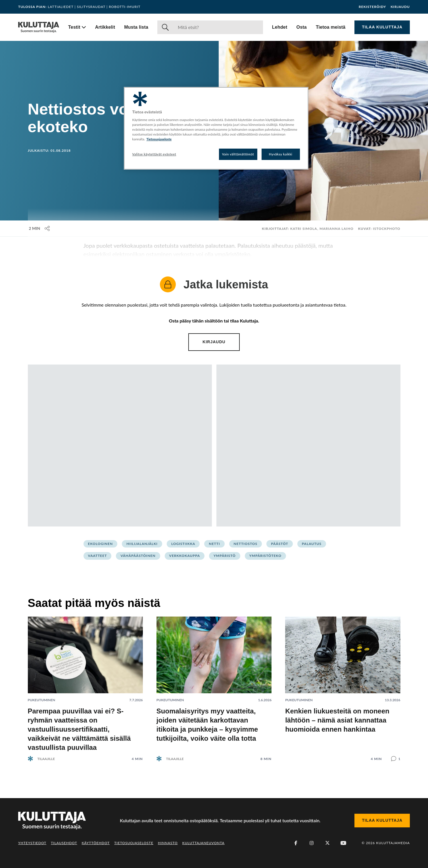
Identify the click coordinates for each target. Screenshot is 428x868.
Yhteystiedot (32, 843)
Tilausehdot (64, 843)
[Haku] (218, 27)
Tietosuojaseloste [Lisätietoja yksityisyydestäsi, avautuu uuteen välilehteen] (159, 139)
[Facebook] (296, 843)
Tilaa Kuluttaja (382, 27)
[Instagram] (312, 843)
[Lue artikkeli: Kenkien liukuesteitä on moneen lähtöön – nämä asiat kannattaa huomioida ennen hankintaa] (343, 684)
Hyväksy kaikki (281, 154)
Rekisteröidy (372, 7)
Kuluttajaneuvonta (203, 843)
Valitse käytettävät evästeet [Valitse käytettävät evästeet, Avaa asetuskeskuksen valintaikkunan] (154, 154)
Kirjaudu (400, 7)
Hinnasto (168, 843)
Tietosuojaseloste (134, 843)
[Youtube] (343, 843)
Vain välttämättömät (238, 154)
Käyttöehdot (96, 843)
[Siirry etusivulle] (39, 27)
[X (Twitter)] (327, 843)
